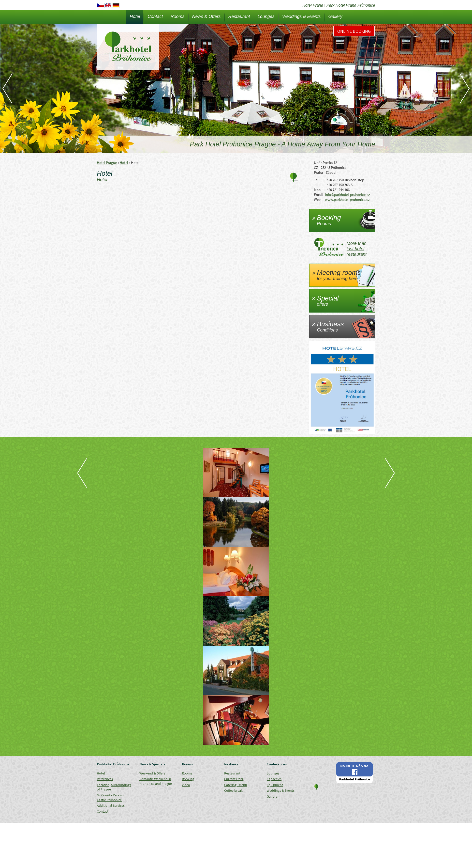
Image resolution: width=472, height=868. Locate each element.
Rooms (178, 16)
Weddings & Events (302, 16)
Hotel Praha (313, 5)
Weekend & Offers (152, 773)
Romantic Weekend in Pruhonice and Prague (156, 781)
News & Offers (206, 16)
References (105, 779)
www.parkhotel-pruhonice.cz (347, 199)
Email (318, 195)
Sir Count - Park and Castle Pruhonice (111, 797)
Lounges (266, 16)
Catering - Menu (236, 785)
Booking (188, 779)
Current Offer (234, 779)
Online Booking (354, 31)
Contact (155, 16)
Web (317, 199)
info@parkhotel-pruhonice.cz (347, 195)
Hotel (135, 16)
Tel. (317, 180)
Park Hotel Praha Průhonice (351, 5)
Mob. (318, 190)
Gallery (335, 16)
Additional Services (111, 805)
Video (186, 785)
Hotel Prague (107, 163)
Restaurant (239, 16)
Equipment (275, 785)
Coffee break (233, 790)
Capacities (274, 779)
